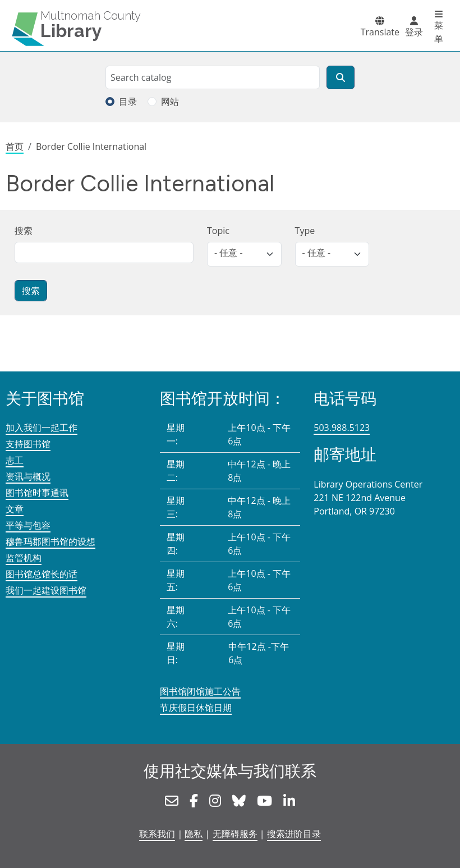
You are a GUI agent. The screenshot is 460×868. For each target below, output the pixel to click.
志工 (15, 460)
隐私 (194, 834)
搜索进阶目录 (294, 834)
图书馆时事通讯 (37, 493)
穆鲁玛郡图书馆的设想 (50, 541)
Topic (218, 231)
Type (305, 231)
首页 (15, 146)
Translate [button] (380, 32)
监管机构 (24, 558)
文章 (15, 509)
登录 (414, 32)
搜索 (24, 231)
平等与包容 (28, 525)
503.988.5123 (342, 428)
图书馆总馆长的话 (42, 574)
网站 (170, 102)
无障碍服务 (235, 834)
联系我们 (157, 834)
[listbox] (244, 254)
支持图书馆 (28, 444)
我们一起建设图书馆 (46, 590)
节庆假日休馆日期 (196, 708)
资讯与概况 (28, 476)
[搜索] (341, 77)
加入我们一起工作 (42, 428)
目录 (128, 102)
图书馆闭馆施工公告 (200, 691)
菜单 (439, 32)
